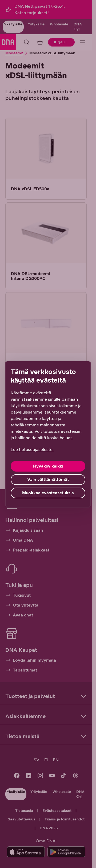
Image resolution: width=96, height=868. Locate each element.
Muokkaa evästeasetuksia (48, 493)
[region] (48, 434)
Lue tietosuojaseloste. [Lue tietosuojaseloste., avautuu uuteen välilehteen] (32, 450)
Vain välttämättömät (48, 479)
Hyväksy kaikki (48, 466)
